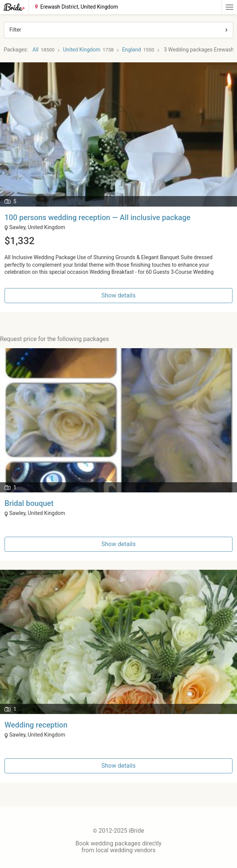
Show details (119, 295)
